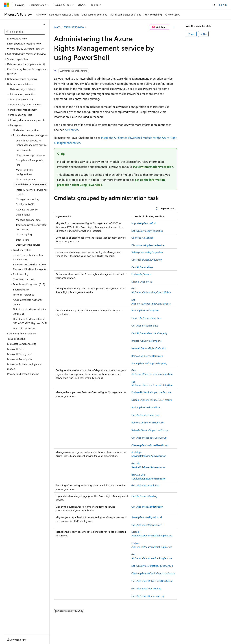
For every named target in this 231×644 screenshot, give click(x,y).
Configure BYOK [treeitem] (25, 204)
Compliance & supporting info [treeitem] (30, 163)
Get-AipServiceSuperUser (145, 415)
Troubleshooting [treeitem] (16, 339)
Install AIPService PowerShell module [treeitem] (32, 192)
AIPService (71, 130)
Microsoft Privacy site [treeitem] (19, 354)
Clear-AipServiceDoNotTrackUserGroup (153, 573)
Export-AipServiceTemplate (146, 318)
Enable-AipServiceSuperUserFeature (151, 392)
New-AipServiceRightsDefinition (149, 348)
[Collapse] (44, 24)
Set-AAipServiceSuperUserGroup (150, 430)
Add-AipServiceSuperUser (146, 407)
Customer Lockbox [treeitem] (23, 279)
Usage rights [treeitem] (23, 215)
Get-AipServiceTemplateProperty (149, 333)
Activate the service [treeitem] (27, 209)
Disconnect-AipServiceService (148, 245)
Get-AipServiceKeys (142, 267)
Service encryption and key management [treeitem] (28, 257)
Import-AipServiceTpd (143, 223)
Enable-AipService (141, 274)
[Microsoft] (7, 5)
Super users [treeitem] (22, 240)
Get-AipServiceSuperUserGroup (149, 438)
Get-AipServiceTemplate (145, 326)
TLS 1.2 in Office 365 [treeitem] (24, 328)
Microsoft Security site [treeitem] (20, 359)
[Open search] (214, 5)
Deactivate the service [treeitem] (28, 245)
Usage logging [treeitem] (24, 234)
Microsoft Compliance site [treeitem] (22, 344)
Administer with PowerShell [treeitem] (32, 184)
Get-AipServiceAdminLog (145, 485)
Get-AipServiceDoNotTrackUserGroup (152, 581)
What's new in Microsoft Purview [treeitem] (25, 49)
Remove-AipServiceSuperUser (148, 422)
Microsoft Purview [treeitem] (17, 38)
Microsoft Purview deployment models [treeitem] (24, 367)
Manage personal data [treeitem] (28, 220)
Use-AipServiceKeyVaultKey (147, 260)
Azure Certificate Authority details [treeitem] (28, 302)
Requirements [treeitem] (23, 150)
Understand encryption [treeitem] (26, 130)
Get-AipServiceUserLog (144, 496)
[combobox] (25, 32)
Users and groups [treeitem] (26, 179)
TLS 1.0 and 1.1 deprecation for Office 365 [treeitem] (30, 312)
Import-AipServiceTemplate (146, 341)
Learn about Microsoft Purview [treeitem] (24, 44)
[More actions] (174, 27)
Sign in (223, 5)
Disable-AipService (142, 282)
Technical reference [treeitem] (24, 295)
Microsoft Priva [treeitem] (16, 349)
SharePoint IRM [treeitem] (22, 289)
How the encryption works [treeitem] (30, 155)
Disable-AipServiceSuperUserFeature (152, 400)
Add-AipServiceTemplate (145, 310)
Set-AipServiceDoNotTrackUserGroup (152, 566)
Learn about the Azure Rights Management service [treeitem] (31, 143)
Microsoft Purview (74, 27)
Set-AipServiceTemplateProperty (149, 363)
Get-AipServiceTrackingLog (146, 588)
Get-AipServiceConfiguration (147, 507)
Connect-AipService (142, 238)
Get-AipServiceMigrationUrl (147, 525)
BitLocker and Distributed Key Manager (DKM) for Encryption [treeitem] (30, 267)
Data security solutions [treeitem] (23, 89)
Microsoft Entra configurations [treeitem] (24, 172)
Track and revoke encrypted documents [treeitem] (31, 227)
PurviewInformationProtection (153, 167)
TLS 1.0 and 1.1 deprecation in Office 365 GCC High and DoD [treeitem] (30, 321)
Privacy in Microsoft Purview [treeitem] (23, 374)
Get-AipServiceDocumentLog (148, 596)
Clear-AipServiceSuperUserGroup (150, 445)
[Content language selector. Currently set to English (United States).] (21, 639)
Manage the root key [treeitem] (28, 199)
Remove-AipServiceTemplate (147, 356)
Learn (57, 27)
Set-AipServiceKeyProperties (147, 231)
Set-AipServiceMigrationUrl (147, 517)
